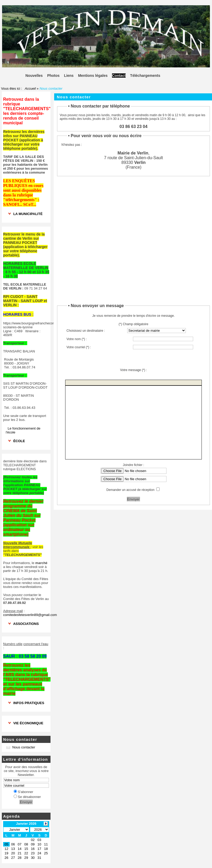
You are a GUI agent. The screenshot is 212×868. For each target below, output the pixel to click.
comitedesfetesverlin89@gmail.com (30, 615)
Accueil (30, 89)
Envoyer (26, 802)
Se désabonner (27, 797)
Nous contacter (21, 747)
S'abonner (23, 792)
